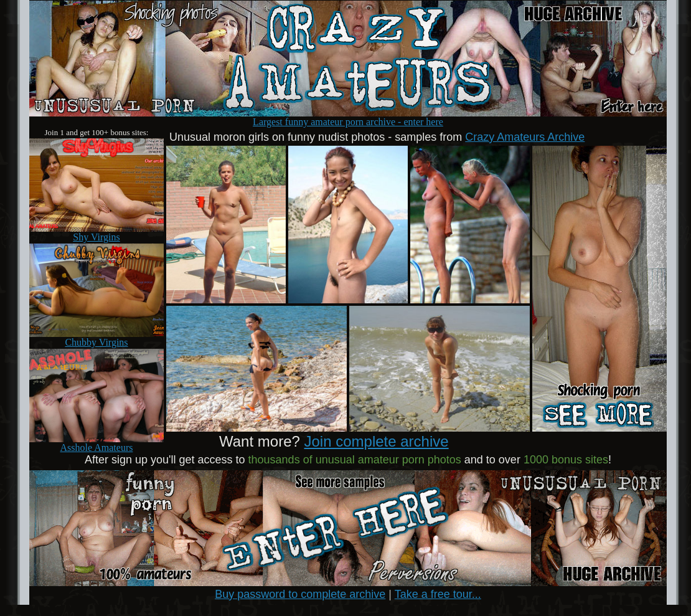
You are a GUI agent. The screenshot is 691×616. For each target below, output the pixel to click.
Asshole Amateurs (96, 443)
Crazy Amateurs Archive (525, 137)
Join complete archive (377, 441)
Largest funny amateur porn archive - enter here (348, 117)
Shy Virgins (96, 233)
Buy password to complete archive (300, 594)
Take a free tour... (438, 594)
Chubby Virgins (96, 338)
